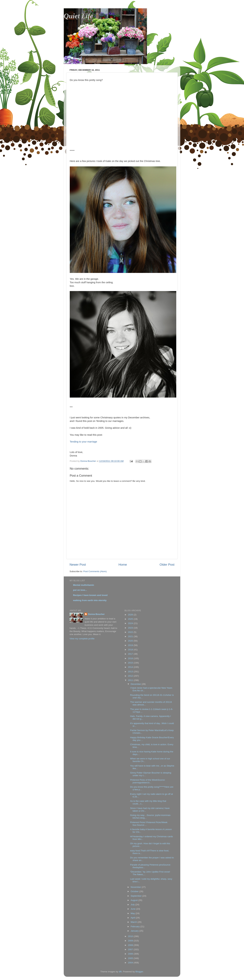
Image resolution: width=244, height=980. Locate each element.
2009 (131, 941)
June (133, 909)
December (136, 684)
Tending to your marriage (83, 442)
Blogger (139, 972)
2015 (131, 663)
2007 (131, 949)
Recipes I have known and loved (90, 595)
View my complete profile (82, 639)
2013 (131, 672)
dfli (120, 972)
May (133, 913)
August (134, 900)
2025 (131, 619)
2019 (131, 645)
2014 (131, 667)
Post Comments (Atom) (95, 571)
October (135, 891)
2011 (131, 680)
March (134, 922)
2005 (131, 958)
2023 (131, 628)
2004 (131, 963)
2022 (131, 632)
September (136, 896)
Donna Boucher (96, 614)
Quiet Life (78, 16)
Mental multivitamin (84, 585)
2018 (131, 650)
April (133, 918)
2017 (131, 654)
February (135, 926)
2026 (131, 615)
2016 (131, 658)
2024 (131, 623)
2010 (131, 936)
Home (123, 565)
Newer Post (78, 565)
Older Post (167, 565)
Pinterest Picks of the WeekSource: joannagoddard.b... (148, 781)
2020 (131, 641)
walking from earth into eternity (90, 600)
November (136, 887)
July (133, 905)
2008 (131, 945)
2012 (131, 676)
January (135, 931)
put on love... (80, 590)
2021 (131, 636)
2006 (131, 954)
